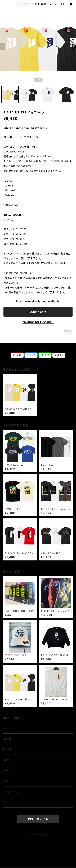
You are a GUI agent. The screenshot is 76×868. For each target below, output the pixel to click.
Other (6, 802)
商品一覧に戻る (38, 819)
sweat (6, 770)
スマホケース (10, 792)
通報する (68, 331)
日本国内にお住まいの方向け (38, 322)
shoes (7, 781)
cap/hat (8, 739)
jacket (7, 760)
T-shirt (7, 749)
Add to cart (38, 312)
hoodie (7, 728)
